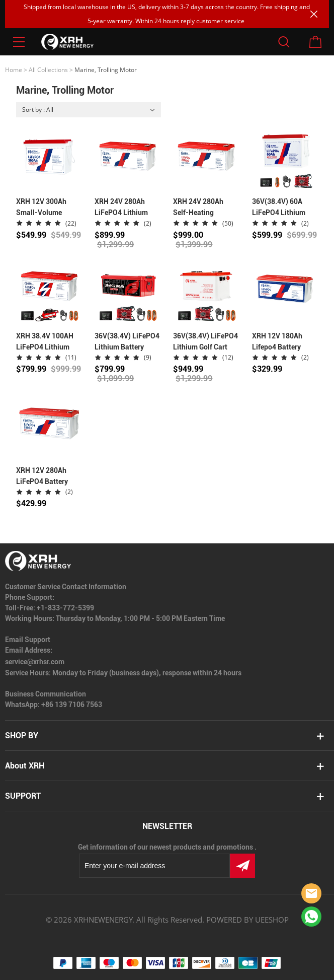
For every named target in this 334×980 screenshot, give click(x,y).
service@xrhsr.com (35, 662)
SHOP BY (22, 736)
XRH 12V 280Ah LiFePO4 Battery (42, 476)
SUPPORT (23, 796)
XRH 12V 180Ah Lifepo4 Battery (277, 341)
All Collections (48, 70)
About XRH (25, 766)
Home (14, 70)
